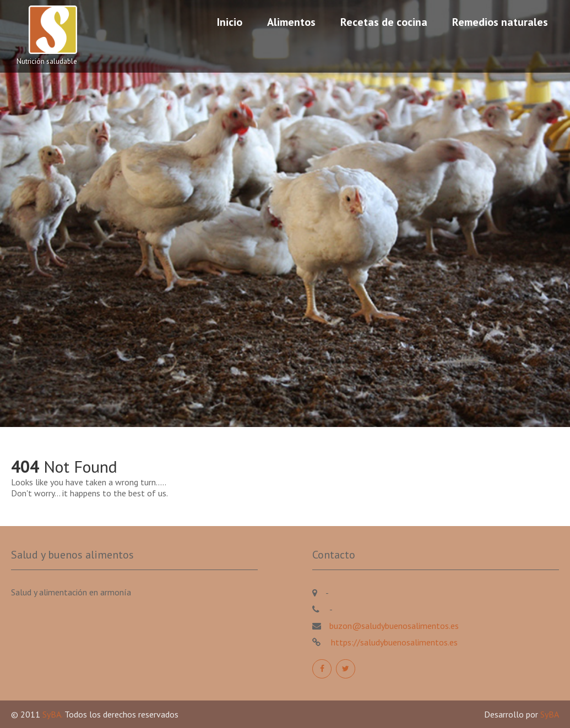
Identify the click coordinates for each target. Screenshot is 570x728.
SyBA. (53, 714)
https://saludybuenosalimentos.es (393, 642)
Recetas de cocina (384, 22)
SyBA (550, 714)
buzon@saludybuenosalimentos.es (394, 626)
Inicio (230, 22)
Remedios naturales (500, 22)
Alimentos (291, 22)
